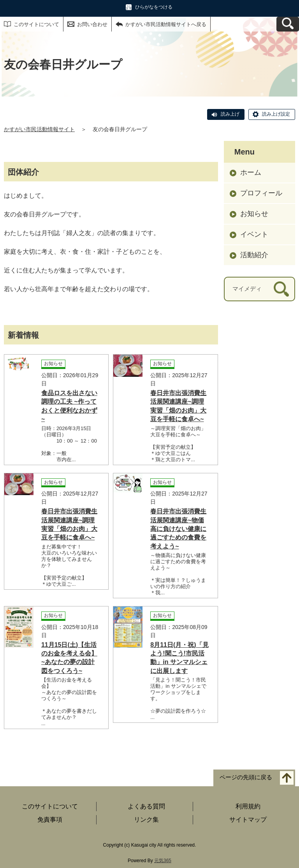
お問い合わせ (92, 24)
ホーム (251, 172)
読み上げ (230, 114)
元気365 (163, 861)
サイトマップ (248, 820)
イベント (254, 234)
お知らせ (254, 214)
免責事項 (50, 820)
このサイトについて (36, 24)
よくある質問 (146, 806)
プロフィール (261, 193)
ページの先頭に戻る (246, 777)
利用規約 (248, 806)
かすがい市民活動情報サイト (39, 129)
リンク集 (146, 820)
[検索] (281, 289)
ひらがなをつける (154, 7)
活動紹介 (254, 255)
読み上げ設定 (276, 114)
